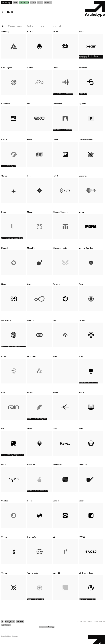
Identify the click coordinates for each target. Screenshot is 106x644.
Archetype (7, 3)
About (40, 3)
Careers (48, 3)
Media (33, 3)
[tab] (5, 26)
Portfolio (24, 3)
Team (15, 3)
